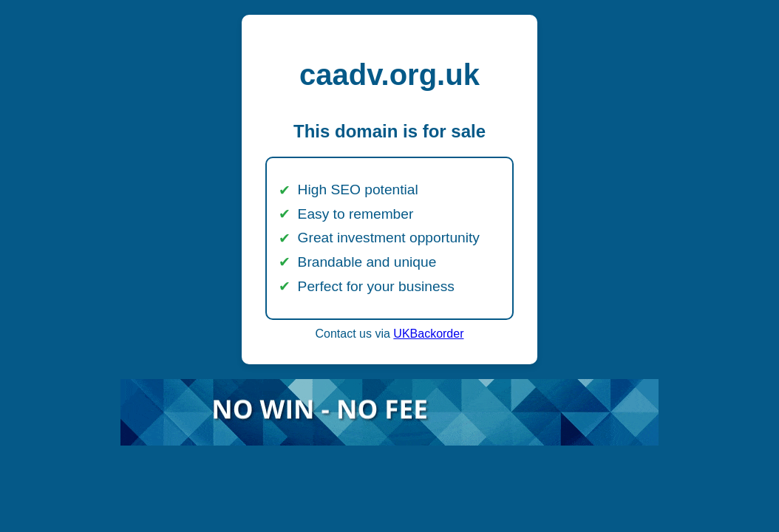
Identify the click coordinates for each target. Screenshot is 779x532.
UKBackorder (428, 334)
